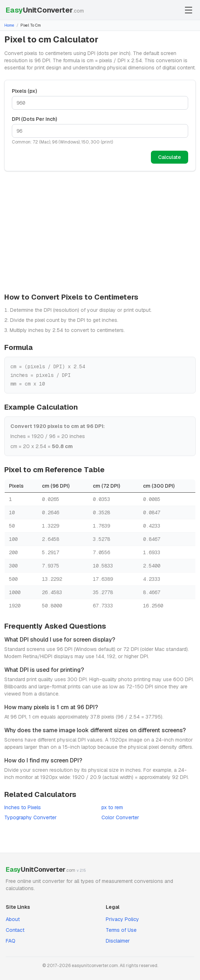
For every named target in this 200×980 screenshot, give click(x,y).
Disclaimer (118, 941)
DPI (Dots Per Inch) (34, 119)
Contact (15, 930)
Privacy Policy (122, 919)
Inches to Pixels (23, 807)
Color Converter (120, 817)
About (13, 919)
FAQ (11, 941)
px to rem (112, 807)
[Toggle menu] (189, 10)
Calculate (170, 157)
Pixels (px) (24, 91)
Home (9, 25)
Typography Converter (30, 817)
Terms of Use (121, 930)
